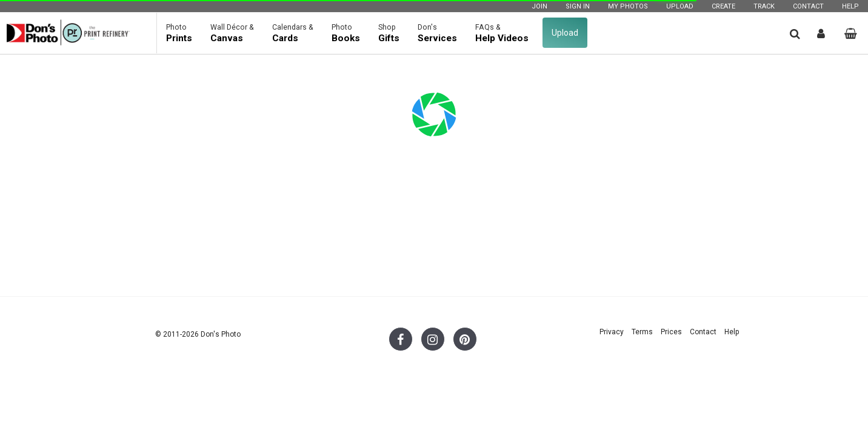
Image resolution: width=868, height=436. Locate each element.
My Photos (628, 6)
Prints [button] (179, 33)
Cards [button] (293, 33)
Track (764, 6)
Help (850, 6)
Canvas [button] (232, 33)
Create (723, 6)
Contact (808, 6)
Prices (671, 332)
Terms (642, 332)
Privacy (612, 332)
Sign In (578, 6)
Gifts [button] (389, 33)
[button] (795, 34)
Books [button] (346, 33)
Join (539, 6)
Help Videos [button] (502, 33)
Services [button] (437, 33)
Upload (680, 6)
